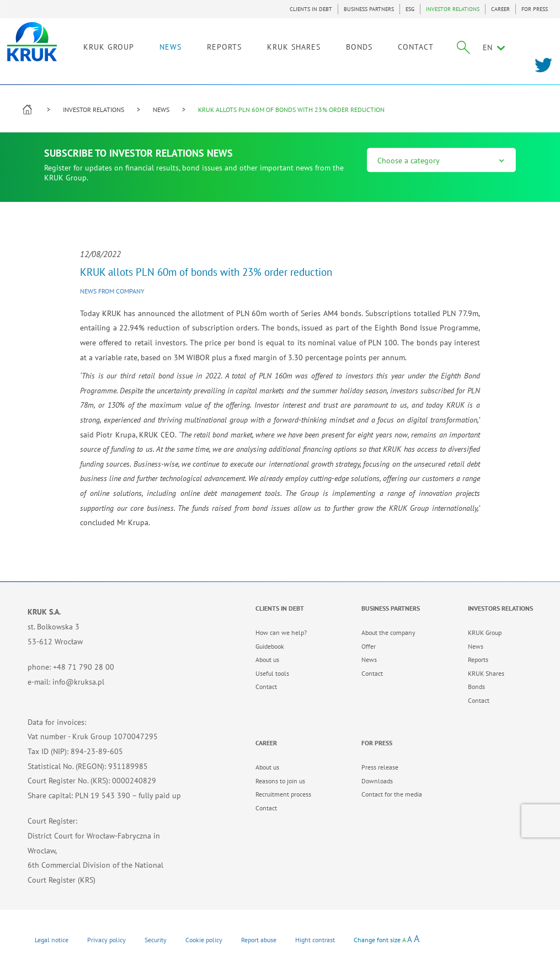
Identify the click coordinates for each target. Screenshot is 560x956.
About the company (388, 632)
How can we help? (281, 632)
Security (156, 940)
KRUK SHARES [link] (305, 42)
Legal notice (52, 940)
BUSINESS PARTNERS (369, 9)
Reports (478, 659)
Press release (380, 767)
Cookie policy (204, 940)
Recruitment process (283, 794)
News (369, 659)
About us (267, 659)
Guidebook (270, 646)
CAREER (500, 9)
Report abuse (259, 940)
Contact (266, 687)
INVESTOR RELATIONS (453, 9)
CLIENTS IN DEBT (311, 9)
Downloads (377, 781)
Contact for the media (392, 794)
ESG (410, 9)
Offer (369, 646)
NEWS (182, 42)
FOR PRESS (535, 9)
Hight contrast (315, 940)
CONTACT (427, 42)
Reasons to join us (280, 781)
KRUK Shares (486, 673)
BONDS (371, 42)
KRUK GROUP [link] (120, 42)
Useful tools (272, 673)
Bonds (476, 687)
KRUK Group (485, 632)
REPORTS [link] (236, 42)
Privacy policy (106, 940)
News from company (112, 291)
